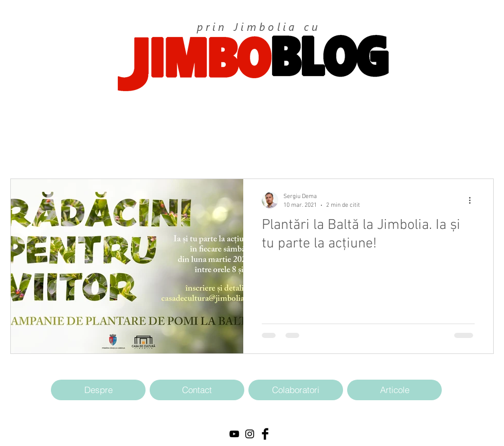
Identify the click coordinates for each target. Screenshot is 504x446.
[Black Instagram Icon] (250, 434)
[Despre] (98, 390)
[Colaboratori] (296, 390)
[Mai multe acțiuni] (473, 200)
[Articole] (394, 390)
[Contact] (197, 390)
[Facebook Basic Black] (265, 434)
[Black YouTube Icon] (234, 434)
